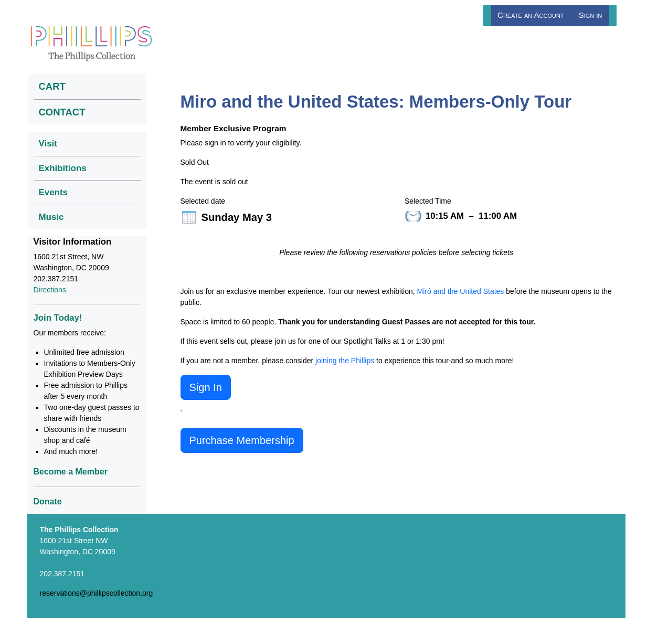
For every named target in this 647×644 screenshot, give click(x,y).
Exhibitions (63, 168)
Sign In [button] (206, 387)
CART (52, 86)
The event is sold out (214, 182)
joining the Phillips (345, 361)
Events (54, 192)
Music (51, 217)
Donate (48, 502)
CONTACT (62, 112)
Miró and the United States (461, 291)
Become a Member (71, 472)
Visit (48, 144)
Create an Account (531, 15)
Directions (50, 290)
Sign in (591, 15)
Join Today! (58, 318)
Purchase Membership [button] (242, 440)
